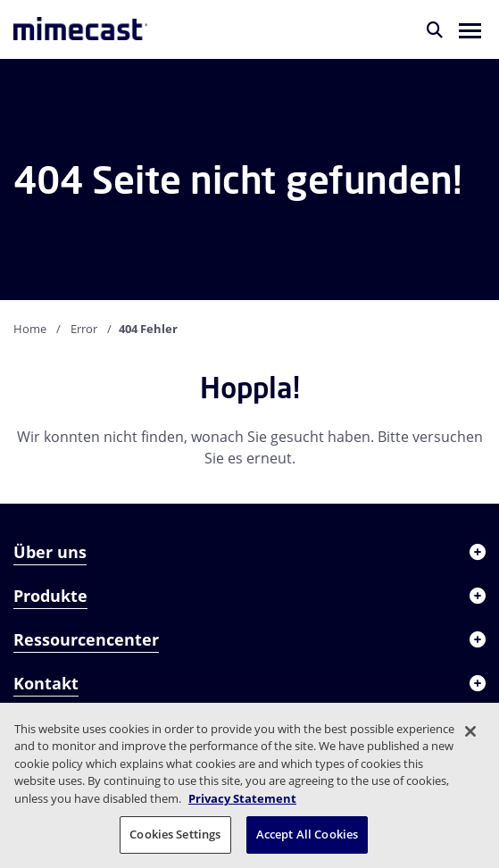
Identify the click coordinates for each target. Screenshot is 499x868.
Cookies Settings (175, 834)
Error (84, 329)
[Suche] (435, 29)
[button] (470, 29)
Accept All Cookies (307, 834)
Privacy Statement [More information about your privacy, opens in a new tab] (242, 798)
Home (30, 329)
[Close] (470, 731)
